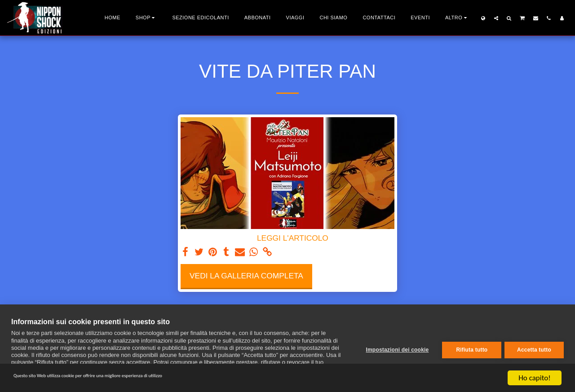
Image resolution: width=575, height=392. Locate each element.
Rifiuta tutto (469, 348)
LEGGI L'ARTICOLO (293, 238)
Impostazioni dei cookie (394, 348)
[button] (496, 18)
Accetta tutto (534, 348)
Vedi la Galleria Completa (246, 276)
